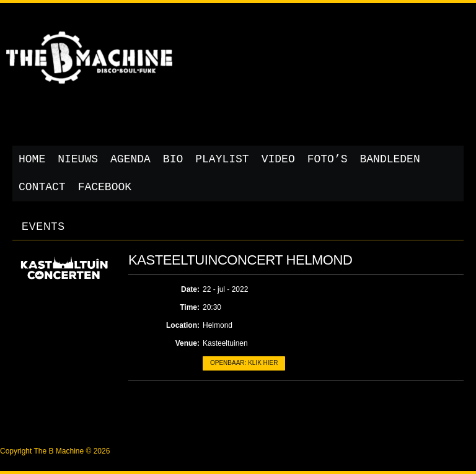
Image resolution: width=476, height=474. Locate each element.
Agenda (130, 159)
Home (32, 159)
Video (278, 159)
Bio (173, 159)
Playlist (222, 159)
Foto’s (328, 159)
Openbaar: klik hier (244, 363)
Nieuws (78, 159)
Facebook (105, 187)
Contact (42, 187)
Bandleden (390, 159)
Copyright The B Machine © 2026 (55, 451)
